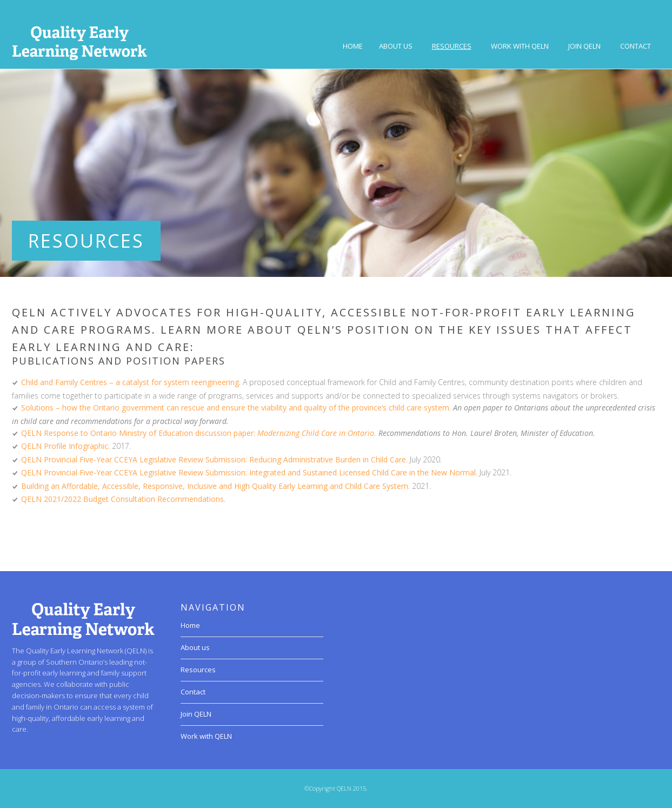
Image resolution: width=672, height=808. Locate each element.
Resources (452, 46)
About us (396, 46)
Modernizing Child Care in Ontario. (317, 433)
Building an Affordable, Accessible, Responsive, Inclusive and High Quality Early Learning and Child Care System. (215, 486)
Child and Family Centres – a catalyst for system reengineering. (131, 382)
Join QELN (584, 46)
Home (353, 46)
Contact (636, 46)
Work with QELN (520, 46)
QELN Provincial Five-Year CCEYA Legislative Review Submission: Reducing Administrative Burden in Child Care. (214, 459)
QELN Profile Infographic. (65, 446)
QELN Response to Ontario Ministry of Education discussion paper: (139, 433)
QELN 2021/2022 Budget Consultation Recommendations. (123, 499)
